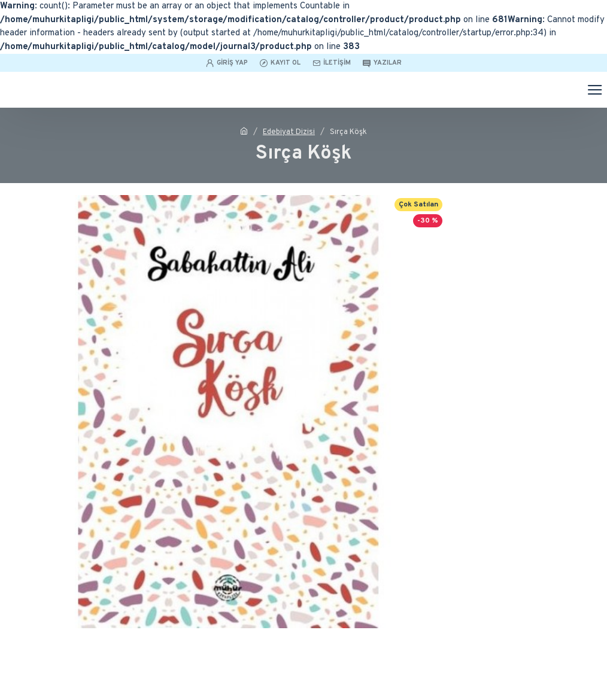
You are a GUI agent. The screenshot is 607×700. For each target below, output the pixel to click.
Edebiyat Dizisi (289, 132)
